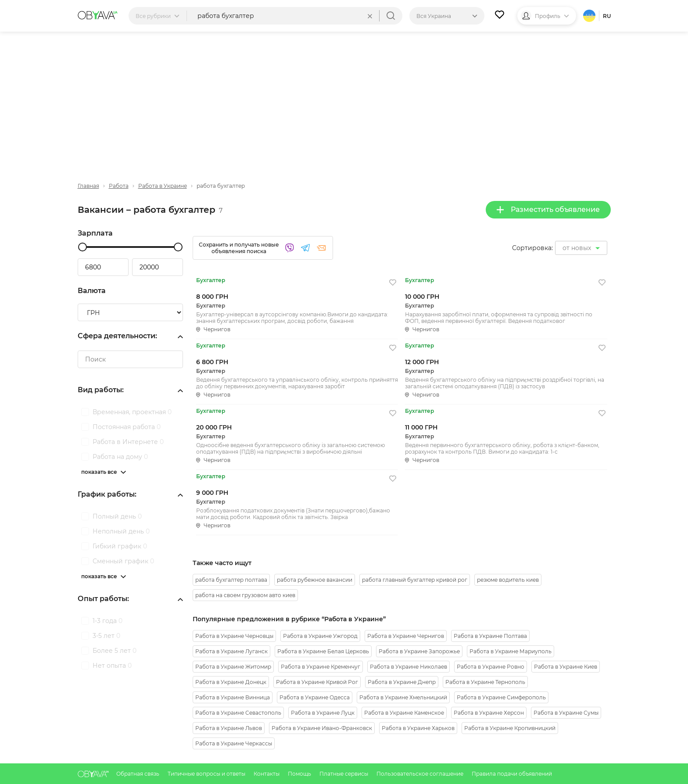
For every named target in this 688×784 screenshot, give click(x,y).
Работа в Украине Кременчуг (321, 667)
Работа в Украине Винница (233, 697)
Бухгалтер (211, 280)
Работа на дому (120, 457)
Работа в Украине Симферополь (501, 697)
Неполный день (121, 531)
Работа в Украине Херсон (489, 713)
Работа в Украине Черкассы (234, 743)
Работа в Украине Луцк (323, 713)
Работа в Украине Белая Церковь (323, 651)
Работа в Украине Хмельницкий (403, 697)
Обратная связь (138, 774)
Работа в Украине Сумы (566, 713)
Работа (119, 186)
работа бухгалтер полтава (231, 580)
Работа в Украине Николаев (408, 667)
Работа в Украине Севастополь (238, 713)
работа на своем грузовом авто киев (245, 595)
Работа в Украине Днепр (402, 682)
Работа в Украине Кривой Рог (317, 682)
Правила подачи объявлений (512, 774)
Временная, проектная (132, 412)
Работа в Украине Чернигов (406, 636)
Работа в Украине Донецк (231, 682)
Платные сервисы (344, 774)
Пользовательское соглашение (421, 774)
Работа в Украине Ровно (491, 667)
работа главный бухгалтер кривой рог (415, 580)
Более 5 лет (115, 651)
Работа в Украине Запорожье (419, 651)
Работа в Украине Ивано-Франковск (322, 728)
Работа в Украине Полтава (490, 636)
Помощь (300, 774)
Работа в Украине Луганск (231, 651)
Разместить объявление (548, 209)
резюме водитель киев (508, 580)
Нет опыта (112, 666)
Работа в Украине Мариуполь (511, 651)
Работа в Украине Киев (566, 667)
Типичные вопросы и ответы (207, 774)
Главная (88, 186)
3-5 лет (106, 636)
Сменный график (123, 561)
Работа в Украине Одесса (315, 697)
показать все (99, 472)
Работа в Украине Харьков (418, 728)
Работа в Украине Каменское (404, 713)
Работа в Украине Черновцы (234, 636)
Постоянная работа (127, 427)
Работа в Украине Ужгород (320, 636)
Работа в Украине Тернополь (485, 682)
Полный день (117, 516)
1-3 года (107, 621)
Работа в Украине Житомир (233, 667)
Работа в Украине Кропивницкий (510, 728)
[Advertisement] (344, 100)
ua (590, 16)
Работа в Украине (163, 186)
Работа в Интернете (128, 442)
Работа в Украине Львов (229, 728)
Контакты (267, 774)
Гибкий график (120, 546)
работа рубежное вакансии (315, 580)
